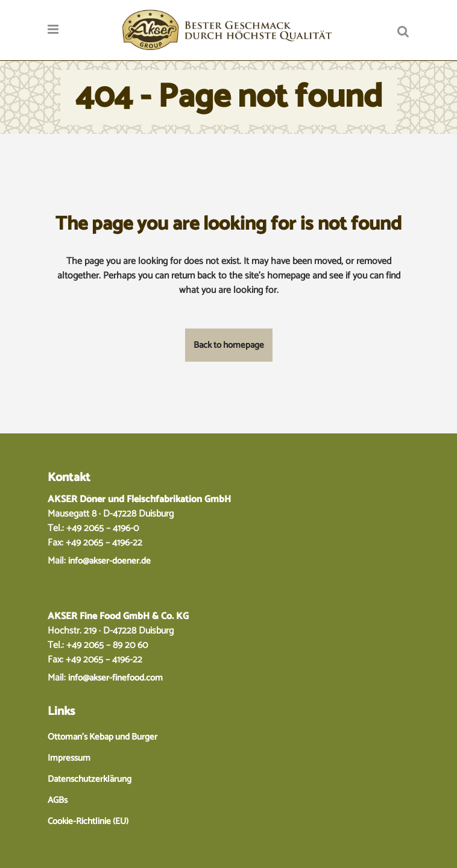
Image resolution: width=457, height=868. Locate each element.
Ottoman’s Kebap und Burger (102, 737)
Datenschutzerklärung (90, 779)
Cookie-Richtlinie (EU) (88, 821)
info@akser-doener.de (109, 561)
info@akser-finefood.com (115, 678)
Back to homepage (229, 345)
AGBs (58, 800)
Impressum (69, 758)
